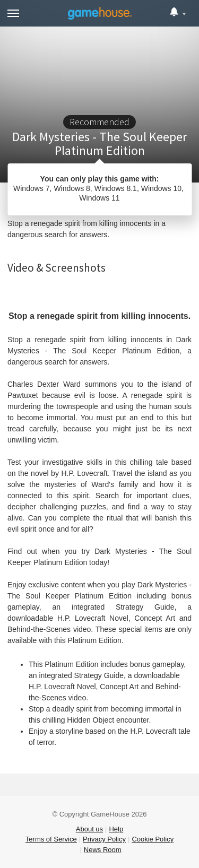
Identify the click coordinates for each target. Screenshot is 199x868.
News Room (103, 850)
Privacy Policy (104, 839)
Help (116, 829)
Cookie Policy (153, 839)
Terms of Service (51, 839)
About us (89, 829)
